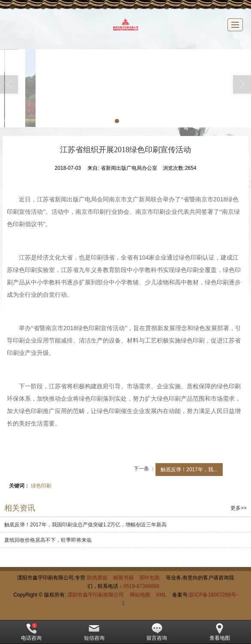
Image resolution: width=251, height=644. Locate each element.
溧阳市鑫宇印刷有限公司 (96, 595)
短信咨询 (94, 632)
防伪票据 (97, 578)
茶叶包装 (149, 578)
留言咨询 (157, 632)
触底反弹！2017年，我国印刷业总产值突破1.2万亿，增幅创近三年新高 (85, 525)
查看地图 (220, 632)
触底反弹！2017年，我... (189, 470)
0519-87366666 (141, 586)
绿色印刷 (41, 486)
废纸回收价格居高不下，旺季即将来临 (48, 540)
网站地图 (140, 595)
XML (161, 595)
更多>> (239, 508)
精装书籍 (123, 578)
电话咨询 (31, 632)
